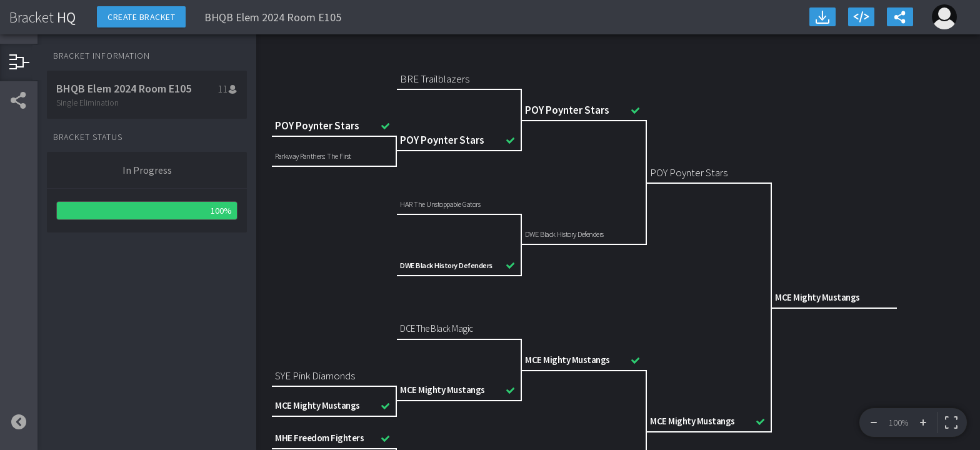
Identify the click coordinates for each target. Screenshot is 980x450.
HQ (42, 17)
